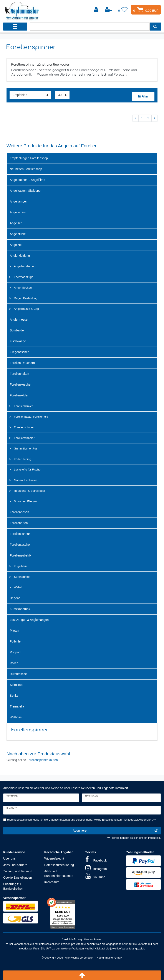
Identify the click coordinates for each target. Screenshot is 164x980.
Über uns (9, 858)
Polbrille (15, 641)
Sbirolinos (16, 685)
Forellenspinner (24, 427)
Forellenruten (19, 523)
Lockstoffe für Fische (27, 470)
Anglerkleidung (20, 256)
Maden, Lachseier (25, 480)
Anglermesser (19, 320)
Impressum (52, 882)
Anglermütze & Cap (26, 309)
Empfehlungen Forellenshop (29, 158)
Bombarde (17, 330)
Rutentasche (18, 674)
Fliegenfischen (20, 352)
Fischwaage (18, 341)
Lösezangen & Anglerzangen (29, 620)
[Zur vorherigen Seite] (136, 118)
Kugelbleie (21, 566)
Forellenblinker (23, 406)
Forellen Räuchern (22, 363)
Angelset (16, 223)
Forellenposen (19, 512)
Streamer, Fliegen (25, 501)
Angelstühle (18, 234)
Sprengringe (22, 577)
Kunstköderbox (20, 609)
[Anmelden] (97, 10)
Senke (14, 696)
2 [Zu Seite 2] (148, 118)
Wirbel (18, 587)
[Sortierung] (30, 95)
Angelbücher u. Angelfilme (27, 180)
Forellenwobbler (24, 438)
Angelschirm (18, 212)
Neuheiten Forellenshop (26, 169)
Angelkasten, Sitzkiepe (25, 191)
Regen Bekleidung (26, 298)
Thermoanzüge (24, 277)
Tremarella (17, 706)
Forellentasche (20, 545)
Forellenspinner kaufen (42, 760)
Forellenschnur (20, 534)
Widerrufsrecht (54, 858)
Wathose (16, 717)
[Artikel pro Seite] (62, 95)
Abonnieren (115, 831)
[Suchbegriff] (90, 27)
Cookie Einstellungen (18, 878)
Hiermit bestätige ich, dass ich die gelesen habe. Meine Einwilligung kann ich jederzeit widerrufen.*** (82, 820)
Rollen (14, 663)
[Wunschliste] (123, 10)
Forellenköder (19, 395)
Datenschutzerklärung (59, 865)
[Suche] (155, 27)
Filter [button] (143, 97)
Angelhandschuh (25, 266)
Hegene (15, 598)
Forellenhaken (19, 374)
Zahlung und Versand (18, 871)
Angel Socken (23, 288)
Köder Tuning (22, 459)
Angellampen (19, 201)
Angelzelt (16, 245)
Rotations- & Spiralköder (30, 491)
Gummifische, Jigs (26, 449)
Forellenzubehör (21, 555)
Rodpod (15, 652)
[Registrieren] (109, 10)
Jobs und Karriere (15, 865)
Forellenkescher (21, 385)
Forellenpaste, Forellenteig (31, 417)
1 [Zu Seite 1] (142, 118)
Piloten (14, 631)
